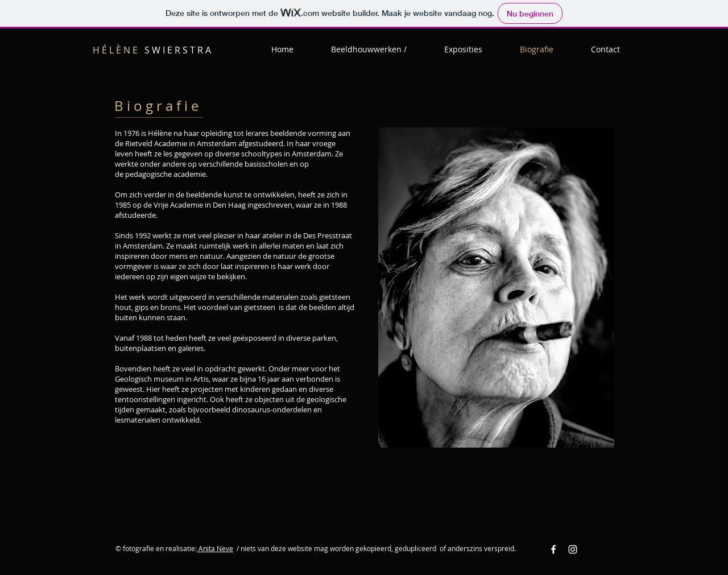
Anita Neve (215, 548)
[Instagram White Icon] (573, 549)
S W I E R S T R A (152, 50)
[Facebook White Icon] (553, 549)
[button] (369, 49)
